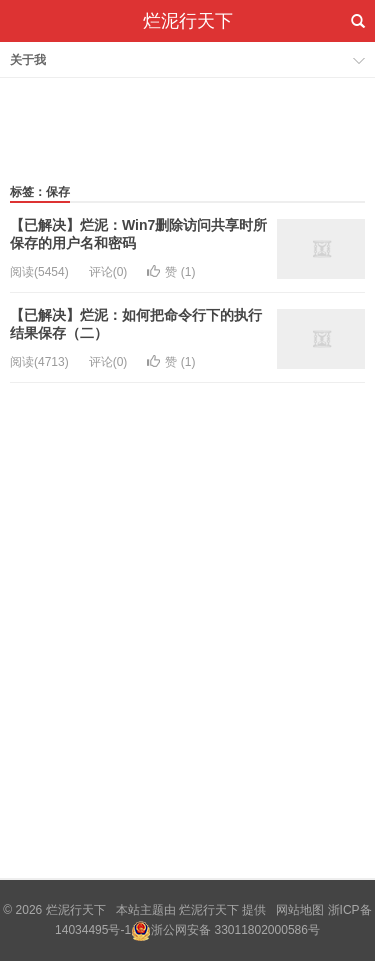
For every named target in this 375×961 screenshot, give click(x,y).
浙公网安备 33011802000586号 (235, 930)
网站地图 (300, 910)
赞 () (171, 272)
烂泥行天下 (188, 21)
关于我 (28, 60)
